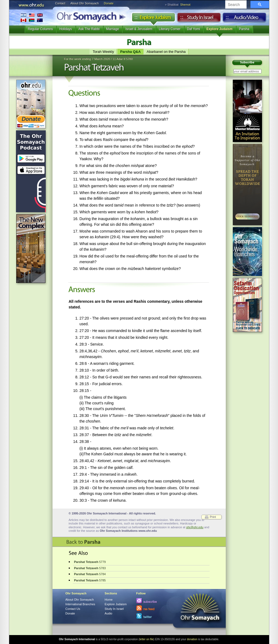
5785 (90, 580)
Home (109, 600)
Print (213, 517)
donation (192, 639)
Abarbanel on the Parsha (166, 52)
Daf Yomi (194, 29)
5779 (90, 562)
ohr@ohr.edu (195, 527)
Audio (245, 19)
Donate (109, 3)
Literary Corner (170, 29)
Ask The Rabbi (89, 29)
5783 (90, 568)
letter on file (146, 639)
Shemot (185, 5)
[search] (235, 5)
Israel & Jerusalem (139, 29)
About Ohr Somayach (85, 3)
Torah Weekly (103, 52)
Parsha (244, 29)
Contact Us (73, 609)
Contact (60, 3)
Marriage (112, 29)
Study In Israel (114, 609)
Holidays (66, 29)
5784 (90, 574)
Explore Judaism (153, 19)
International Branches (32, 17)
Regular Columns (40, 29)
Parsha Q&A (130, 52)
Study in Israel (199, 19)
